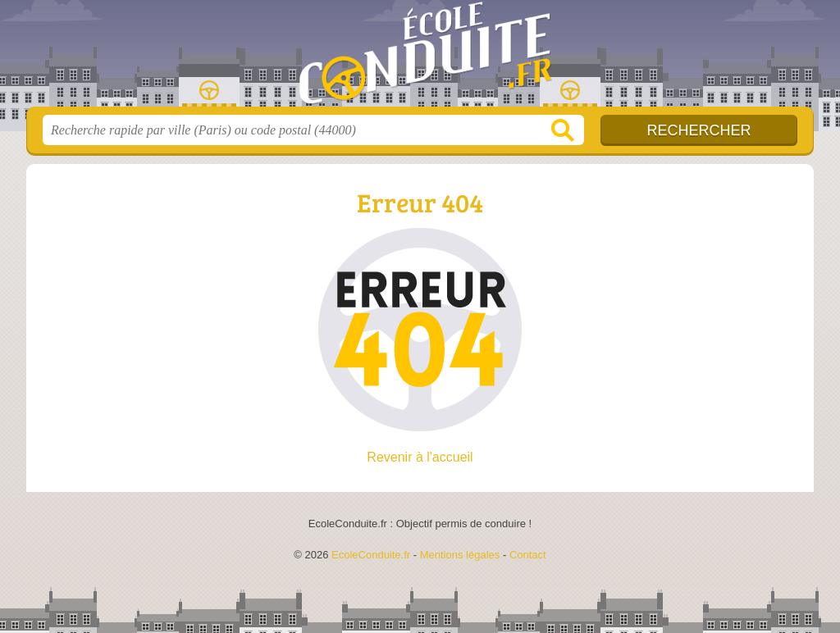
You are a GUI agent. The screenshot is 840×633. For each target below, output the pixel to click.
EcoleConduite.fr (420, 58)
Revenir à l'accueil (420, 457)
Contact (528, 555)
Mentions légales (460, 555)
